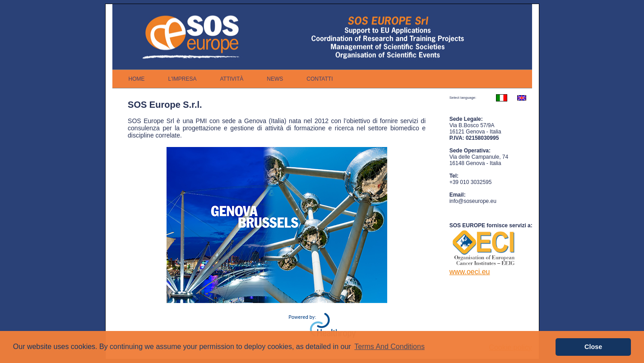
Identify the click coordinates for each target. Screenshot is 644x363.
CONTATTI (320, 79)
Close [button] (593, 347)
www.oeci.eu (470, 272)
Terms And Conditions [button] (389, 347)
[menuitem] (137, 79)
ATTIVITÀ (232, 79)
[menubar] (231, 79)
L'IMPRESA (183, 79)
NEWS (275, 79)
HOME (137, 79)
